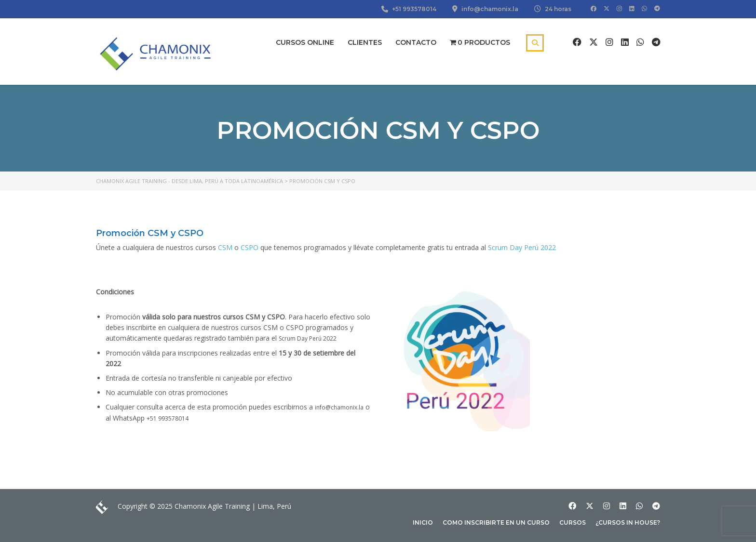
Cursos (573, 522)
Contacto (416, 42)
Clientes (365, 42)
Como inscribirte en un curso (496, 522)
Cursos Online (305, 42)
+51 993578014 (168, 418)
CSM (225, 247)
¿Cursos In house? (628, 522)
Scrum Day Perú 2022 (522, 247)
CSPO (250, 247)
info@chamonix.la (339, 407)
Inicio (423, 522)
